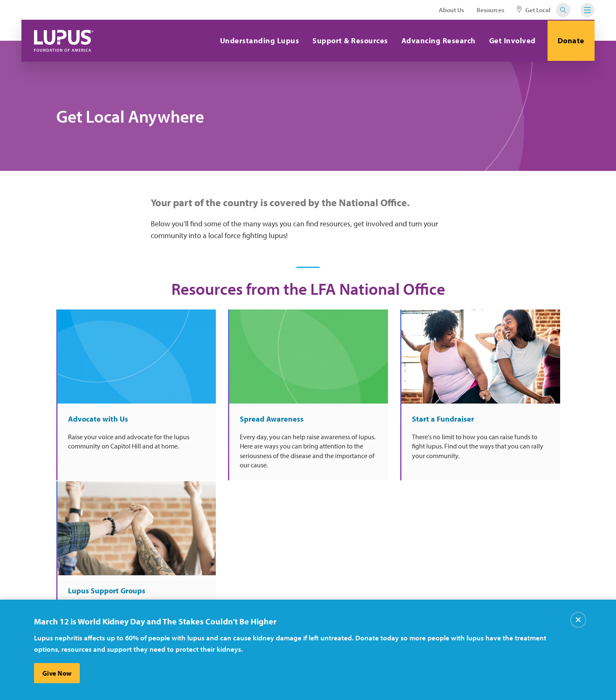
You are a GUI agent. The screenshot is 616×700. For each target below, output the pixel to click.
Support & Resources (349, 41)
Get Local (534, 10)
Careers (278, 573)
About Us (451, 10)
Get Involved (511, 41)
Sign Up (450, 524)
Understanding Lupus (258, 41)
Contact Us (198, 590)
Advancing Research (437, 41)
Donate (571, 41)
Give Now (57, 673)
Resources (490, 10)
